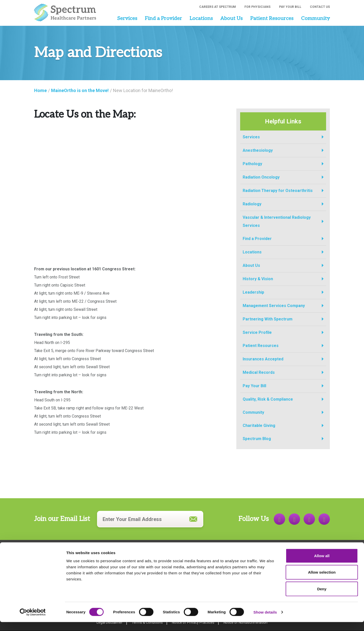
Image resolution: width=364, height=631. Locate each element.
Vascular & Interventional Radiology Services (277, 221)
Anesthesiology (258, 150)
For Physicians (257, 7)
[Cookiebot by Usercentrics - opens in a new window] (33, 621)
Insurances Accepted (263, 359)
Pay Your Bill (290, 7)
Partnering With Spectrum (268, 319)
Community (315, 18)
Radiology (252, 204)
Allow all (322, 565)
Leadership (253, 292)
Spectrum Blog (257, 439)
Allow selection (322, 581)
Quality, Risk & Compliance (268, 399)
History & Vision (258, 279)
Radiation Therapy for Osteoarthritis (278, 191)
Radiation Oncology (261, 177)
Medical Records (259, 372)
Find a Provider (163, 18)
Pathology (252, 164)
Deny (322, 598)
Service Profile (257, 332)
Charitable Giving (259, 426)
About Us (232, 18)
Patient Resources (272, 18)
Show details (265, 621)
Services (127, 18)
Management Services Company (274, 306)
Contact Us (320, 7)
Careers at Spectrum (218, 7)
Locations (201, 18)
